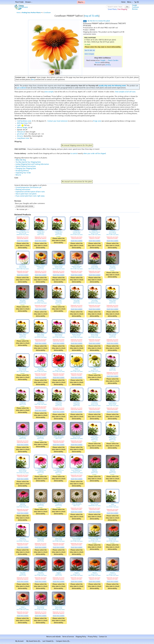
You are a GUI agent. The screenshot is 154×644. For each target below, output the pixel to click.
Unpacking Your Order (23, 173)
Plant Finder (20, 2)
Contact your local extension (58, 121)
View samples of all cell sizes (125, 92)
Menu (130, 2)
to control (74, 154)
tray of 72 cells (92, 16)
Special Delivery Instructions (26, 166)
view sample (49, 92)
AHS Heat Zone (22, 123)
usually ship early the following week (112, 86)
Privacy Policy (93, 637)
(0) (137, 2)
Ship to (81, 2)
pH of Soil (20, 134)
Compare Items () (63, 641)
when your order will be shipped (95, 154)
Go (127, 7)
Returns (18, 175)
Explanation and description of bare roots (30, 192)
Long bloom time (23, 138)
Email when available (23, 241)
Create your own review (25, 206)
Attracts (20, 136)
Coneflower (47, 13)
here (33, 80)
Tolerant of (21, 132)
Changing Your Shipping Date (26, 169)
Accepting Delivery (22, 171)
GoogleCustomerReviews (136, 7)
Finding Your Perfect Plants (32, 13)
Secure (98, 63)
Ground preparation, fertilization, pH (28, 187)
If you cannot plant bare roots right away (30, 196)
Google (103, 60)
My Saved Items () (34, 641)
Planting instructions (23, 190)
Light (19, 125)
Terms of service (68, 637)
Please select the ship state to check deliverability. (103, 47)
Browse (29, 2)
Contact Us (103, 637)
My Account (19, 641)
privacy (108, 65)
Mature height (22, 128)
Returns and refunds (54, 637)
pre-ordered (21, 88)
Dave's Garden (113, 60)
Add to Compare (89, 54)
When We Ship (21, 160)
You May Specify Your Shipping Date (28, 162)
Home (123, 2)
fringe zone (97, 121)
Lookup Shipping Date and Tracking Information (32, 164)
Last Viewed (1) (48, 641)
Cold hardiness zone (24, 121)
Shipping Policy (81, 637)
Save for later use (90, 50)
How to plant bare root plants (26, 194)
